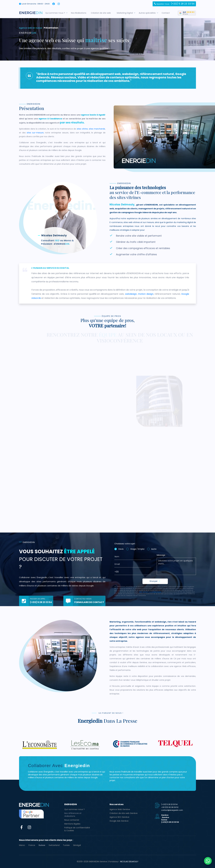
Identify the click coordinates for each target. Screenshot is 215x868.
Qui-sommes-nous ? (74, 809)
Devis (121, 549)
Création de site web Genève (124, 813)
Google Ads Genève (119, 821)
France (32, 845)
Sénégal (77, 845)
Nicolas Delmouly (129, 862)
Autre (154, 549)
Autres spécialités (148, 13)
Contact (167, 13)
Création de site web (102, 13)
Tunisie (66, 845)
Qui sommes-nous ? (56, 13)
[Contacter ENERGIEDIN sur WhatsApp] (208, 861)
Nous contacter (72, 820)
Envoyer (155, 581)
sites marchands (97, 129)
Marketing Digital (126, 13)
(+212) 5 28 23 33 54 (174, 4)
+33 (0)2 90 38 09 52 (170, 807)
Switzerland (54, 845)
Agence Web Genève (120, 809)
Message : (161, 555)
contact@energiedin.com (172, 810)
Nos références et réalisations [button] (73, 815)
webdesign (131, 294)
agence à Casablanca (50, 119)
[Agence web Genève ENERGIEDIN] (31, 13)
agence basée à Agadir (93, 115)
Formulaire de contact (89, 602)
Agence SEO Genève (119, 817)
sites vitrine (82, 129)
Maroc (22, 845)
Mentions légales (72, 824)
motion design (146, 294)
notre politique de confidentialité (150, 592)
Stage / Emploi (137, 549)
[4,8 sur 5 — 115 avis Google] (187, 13)
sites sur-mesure (35, 133)
